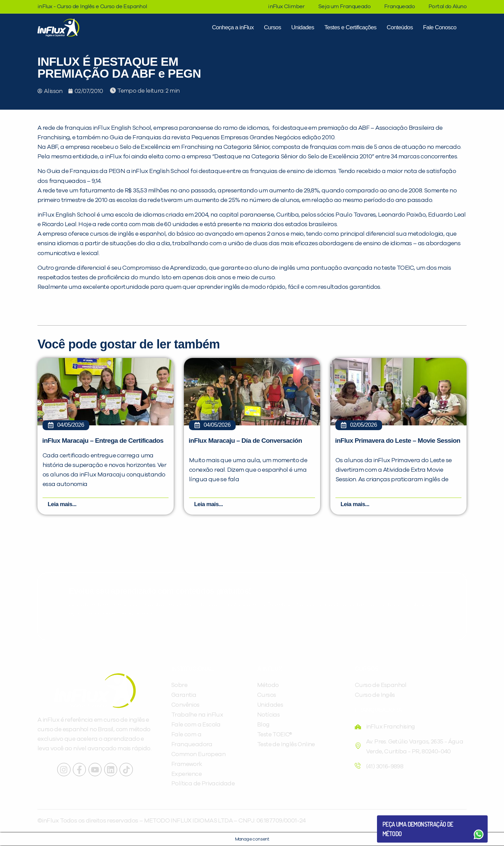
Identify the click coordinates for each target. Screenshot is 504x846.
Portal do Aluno (447, 6)
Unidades (303, 27)
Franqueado (399, 6)
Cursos (272, 27)
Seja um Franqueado (344, 6)
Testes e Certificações (350, 27)
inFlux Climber (286, 6)
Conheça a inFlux (233, 27)
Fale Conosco (440, 27)
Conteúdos (400, 27)
